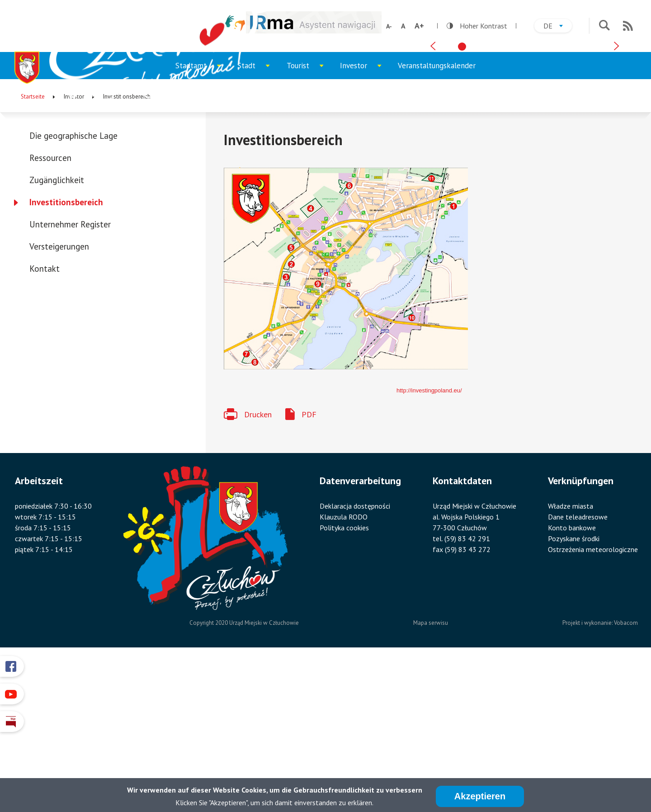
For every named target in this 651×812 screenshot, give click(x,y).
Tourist (309, 221)
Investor (365, 221)
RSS (628, 26)
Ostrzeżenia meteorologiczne (593, 700)
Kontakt (45, 420)
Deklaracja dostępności (355, 657)
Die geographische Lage (73, 287)
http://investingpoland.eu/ (429, 541)
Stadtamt (202, 221)
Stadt (258, 221)
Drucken (258, 565)
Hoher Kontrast (477, 26)
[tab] (462, 190)
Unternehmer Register (70, 375)
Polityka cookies (344, 679)
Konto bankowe (572, 679)
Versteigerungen (59, 397)
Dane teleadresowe (578, 668)
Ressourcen (50, 309)
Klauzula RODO (344, 668)
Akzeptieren (480, 797)
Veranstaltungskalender (437, 217)
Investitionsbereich (66, 353)
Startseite (33, 248)
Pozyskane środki (574, 689)
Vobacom (626, 774)
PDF (309, 565)
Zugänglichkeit (57, 331)
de (558, 27)
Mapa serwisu (431, 774)
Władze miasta (571, 657)
